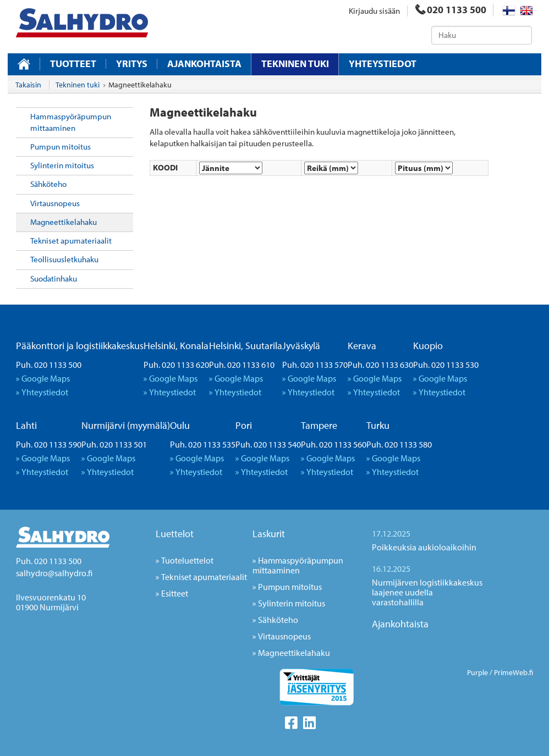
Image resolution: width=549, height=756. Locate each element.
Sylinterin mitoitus (62, 165)
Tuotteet (73, 64)
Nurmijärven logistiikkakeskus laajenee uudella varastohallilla (427, 592)
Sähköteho (48, 184)
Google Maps (46, 378)
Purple (477, 672)
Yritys (132, 64)
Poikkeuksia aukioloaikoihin (424, 547)
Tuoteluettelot (187, 560)
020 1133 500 (451, 10)
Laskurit (269, 534)
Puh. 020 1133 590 (49, 444)
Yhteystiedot (383, 64)
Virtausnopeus (55, 203)
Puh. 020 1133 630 (380, 365)
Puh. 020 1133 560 (334, 444)
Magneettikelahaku (64, 222)
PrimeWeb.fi (514, 672)
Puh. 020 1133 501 (114, 444)
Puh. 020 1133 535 (203, 444)
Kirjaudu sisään (374, 11)
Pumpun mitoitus (61, 147)
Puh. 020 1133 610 (242, 365)
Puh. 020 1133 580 (399, 444)
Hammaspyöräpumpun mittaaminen (71, 122)
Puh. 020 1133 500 (49, 365)
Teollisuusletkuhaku (64, 259)
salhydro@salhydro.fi (54, 573)
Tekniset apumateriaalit (71, 241)
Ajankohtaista (204, 64)
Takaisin (28, 85)
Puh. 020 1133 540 (268, 444)
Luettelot (175, 534)
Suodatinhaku (54, 278)
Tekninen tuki (295, 64)
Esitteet (175, 593)
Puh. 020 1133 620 (176, 365)
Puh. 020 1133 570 (315, 365)
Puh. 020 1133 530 (446, 365)
